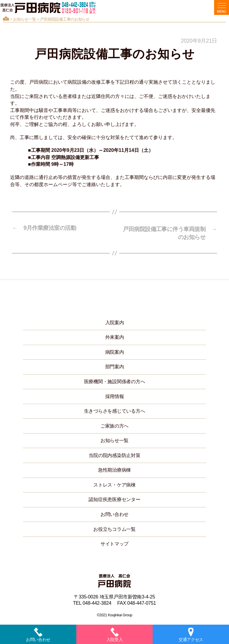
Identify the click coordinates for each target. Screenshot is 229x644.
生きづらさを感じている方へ (115, 410)
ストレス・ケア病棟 (114, 484)
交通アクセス (191, 635)
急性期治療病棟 (114, 469)
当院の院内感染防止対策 (114, 454)
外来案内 (115, 336)
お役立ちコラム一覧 (114, 528)
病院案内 (115, 351)
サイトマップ (114, 543)
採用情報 (115, 395)
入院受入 (115, 635)
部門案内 (115, 366)
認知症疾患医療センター (114, 499)
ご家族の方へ (114, 425)
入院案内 (115, 321)
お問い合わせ (114, 513)
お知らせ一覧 (24, 19)
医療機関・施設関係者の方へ (115, 381)
